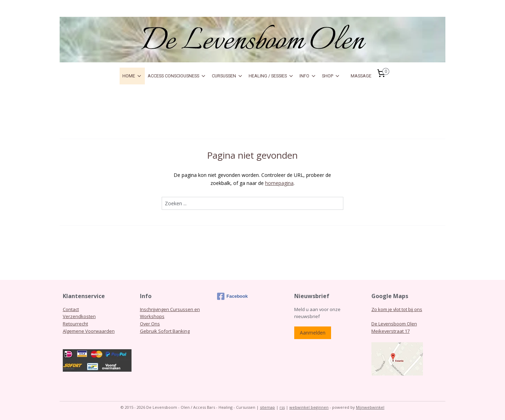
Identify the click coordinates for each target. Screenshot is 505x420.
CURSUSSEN (227, 76)
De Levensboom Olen (394, 324)
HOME (132, 76)
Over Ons (150, 324)
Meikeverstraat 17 (390, 331)
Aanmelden (313, 333)
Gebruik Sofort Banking (165, 331)
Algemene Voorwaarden (89, 331)
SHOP (331, 76)
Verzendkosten (79, 316)
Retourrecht (75, 324)
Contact (71, 309)
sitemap (267, 407)
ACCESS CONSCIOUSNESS (177, 76)
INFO (308, 76)
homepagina (279, 183)
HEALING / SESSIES (271, 76)
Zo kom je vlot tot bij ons (397, 309)
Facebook (233, 296)
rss (282, 407)
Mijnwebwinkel (370, 407)
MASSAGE (361, 76)
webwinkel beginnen (309, 407)
